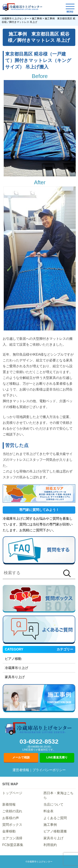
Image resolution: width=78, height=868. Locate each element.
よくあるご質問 (55, 818)
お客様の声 (11, 818)
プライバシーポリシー (49, 770)
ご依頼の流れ (12, 811)
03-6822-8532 (39, 745)
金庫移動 (9, 831)
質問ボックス (12, 825)
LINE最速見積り (57, 757)
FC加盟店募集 (13, 845)
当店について (53, 804)
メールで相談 (21, 757)
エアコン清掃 (12, 838)
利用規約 (50, 845)
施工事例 (50, 825)
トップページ (12, 793)
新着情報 (9, 804)
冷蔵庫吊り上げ (16, 668)
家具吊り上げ (15, 677)
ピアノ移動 (13, 659)
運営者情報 (21, 770)
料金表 (48, 811)
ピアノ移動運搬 (55, 831)
